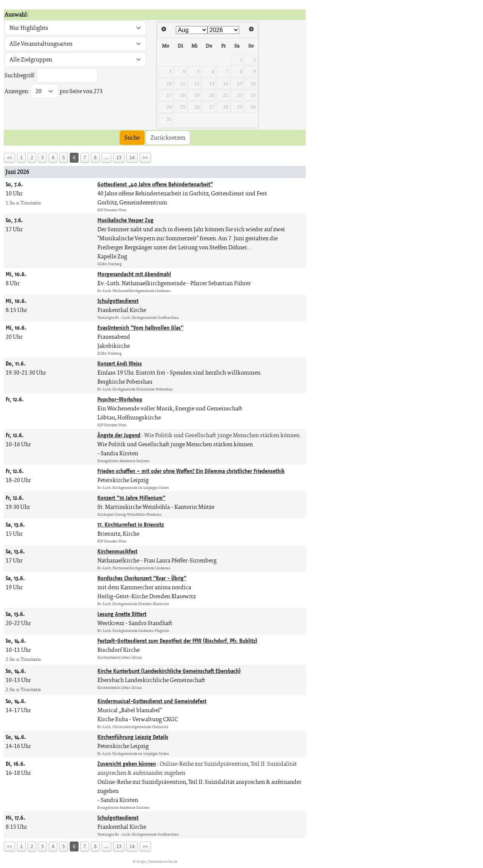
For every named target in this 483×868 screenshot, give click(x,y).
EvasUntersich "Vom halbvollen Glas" (140, 328)
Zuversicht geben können (127, 764)
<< (9, 157)
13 (119, 157)
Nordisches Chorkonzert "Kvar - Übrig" (142, 578)
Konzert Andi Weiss (120, 363)
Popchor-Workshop (120, 399)
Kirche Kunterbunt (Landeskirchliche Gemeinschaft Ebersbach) (169, 671)
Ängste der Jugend (119, 435)
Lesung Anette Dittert (122, 614)
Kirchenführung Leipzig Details (133, 737)
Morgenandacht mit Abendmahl (134, 274)
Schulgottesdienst (118, 301)
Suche (132, 137)
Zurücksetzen (168, 137)
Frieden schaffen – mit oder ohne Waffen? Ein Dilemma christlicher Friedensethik (191, 471)
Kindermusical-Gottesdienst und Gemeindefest (152, 701)
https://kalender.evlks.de (157, 861)
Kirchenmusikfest (117, 551)
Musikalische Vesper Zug (125, 220)
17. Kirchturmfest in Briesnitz (131, 525)
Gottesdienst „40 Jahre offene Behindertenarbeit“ (155, 184)
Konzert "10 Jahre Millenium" (131, 498)
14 (132, 157)
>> (145, 157)
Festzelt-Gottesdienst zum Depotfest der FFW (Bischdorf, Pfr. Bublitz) (177, 641)
